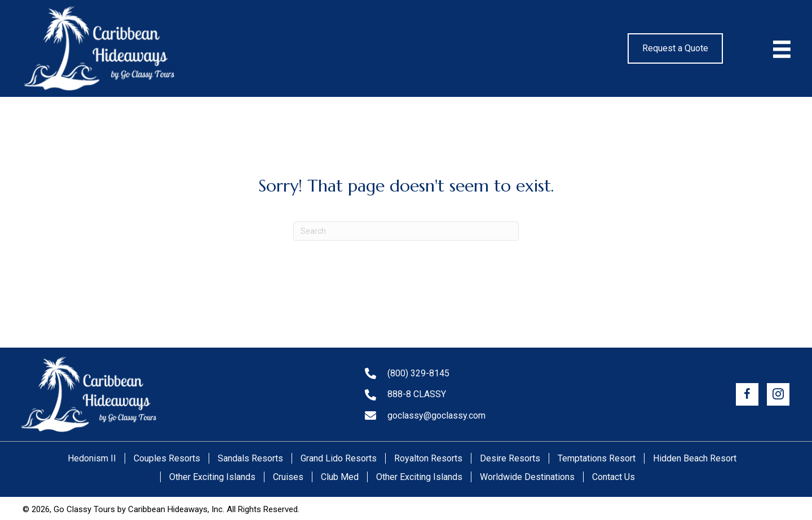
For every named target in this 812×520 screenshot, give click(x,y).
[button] (747, 394)
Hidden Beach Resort (695, 458)
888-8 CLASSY (417, 394)
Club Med (340, 477)
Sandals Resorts (250, 458)
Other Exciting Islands (212, 477)
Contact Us (614, 477)
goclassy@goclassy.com (436, 415)
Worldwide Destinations (527, 477)
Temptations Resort (597, 458)
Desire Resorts (510, 458)
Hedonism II (92, 458)
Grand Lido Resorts (339, 458)
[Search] (406, 231)
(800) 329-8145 (418, 373)
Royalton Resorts (428, 458)
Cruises (288, 477)
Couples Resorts (167, 458)
